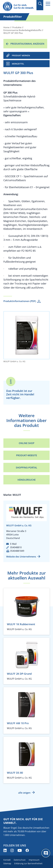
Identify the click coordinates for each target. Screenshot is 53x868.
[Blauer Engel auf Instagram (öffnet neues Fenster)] (12, 850)
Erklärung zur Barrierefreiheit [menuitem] (28, 863)
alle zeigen (24, 793)
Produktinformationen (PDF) (20, 301)
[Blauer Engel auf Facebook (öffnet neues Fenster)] (27, 850)
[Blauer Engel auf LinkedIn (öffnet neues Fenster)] (5, 850)
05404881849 (17, 551)
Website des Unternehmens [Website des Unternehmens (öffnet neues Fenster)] (21, 557)
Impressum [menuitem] (34, 860)
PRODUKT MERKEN (21, 55)
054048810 (16, 547)
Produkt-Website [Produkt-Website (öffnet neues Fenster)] (27, 455)
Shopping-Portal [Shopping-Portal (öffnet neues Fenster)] (26, 468)
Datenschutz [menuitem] (20, 860)
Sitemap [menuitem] (7, 863)
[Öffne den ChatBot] (46, 853)
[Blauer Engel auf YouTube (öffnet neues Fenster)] (20, 850)
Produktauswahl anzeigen (27, 44)
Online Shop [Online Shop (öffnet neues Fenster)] (27, 443)
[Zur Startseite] (19, 7)
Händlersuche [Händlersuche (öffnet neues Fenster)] (27, 480)
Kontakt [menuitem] (7, 860)
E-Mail (13, 544)
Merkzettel (18, 64)
